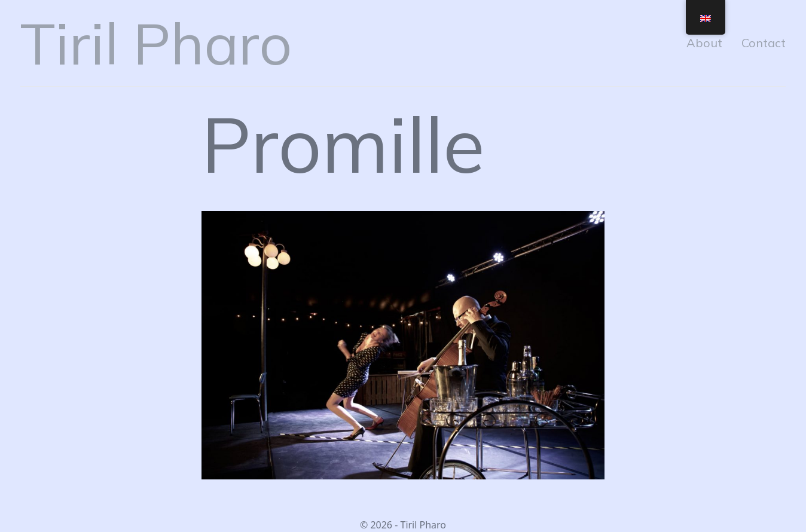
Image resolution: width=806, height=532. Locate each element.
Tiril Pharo (156, 43)
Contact (764, 43)
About (704, 43)
